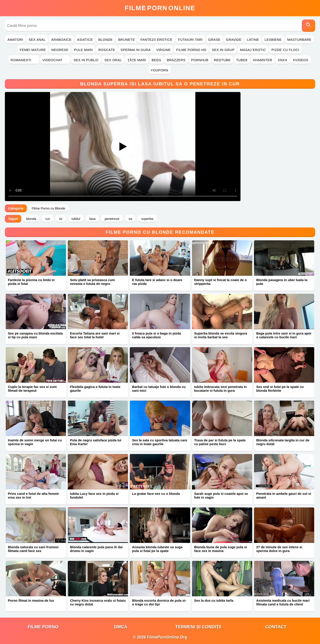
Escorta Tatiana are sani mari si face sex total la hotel (95, 335)
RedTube (222, 60)
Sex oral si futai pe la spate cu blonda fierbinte (280, 389)
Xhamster (263, 60)
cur (48, 219)
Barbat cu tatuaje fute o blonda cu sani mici (159, 389)
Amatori (15, 40)
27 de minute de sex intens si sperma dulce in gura (279, 549)
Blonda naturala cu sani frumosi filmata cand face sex (33, 549)
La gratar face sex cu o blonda (156, 494)
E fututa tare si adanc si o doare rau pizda (157, 282)
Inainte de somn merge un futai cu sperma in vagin (35, 442)
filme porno (43, 627)
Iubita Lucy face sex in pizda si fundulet (94, 495)
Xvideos (301, 60)
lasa (92, 219)
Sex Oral (113, 60)
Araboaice (61, 40)
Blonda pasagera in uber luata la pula (282, 282)
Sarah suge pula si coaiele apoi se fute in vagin (221, 495)
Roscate (107, 50)
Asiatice (85, 40)
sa (130, 219)
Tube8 (242, 60)
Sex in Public (86, 60)
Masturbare (299, 40)
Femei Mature (33, 50)
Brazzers (176, 60)
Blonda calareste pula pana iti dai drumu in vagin (96, 549)
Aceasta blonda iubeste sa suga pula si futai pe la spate (157, 549)
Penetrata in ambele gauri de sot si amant (284, 495)
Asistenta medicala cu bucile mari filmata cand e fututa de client (283, 602)
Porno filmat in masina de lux (31, 600)
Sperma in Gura (136, 50)
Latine (253, 40)
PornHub (200, 60)
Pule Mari (83, 50)
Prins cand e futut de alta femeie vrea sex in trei (33, 495)
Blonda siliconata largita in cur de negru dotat (283, 442)
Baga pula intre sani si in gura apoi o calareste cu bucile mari (284, 335)
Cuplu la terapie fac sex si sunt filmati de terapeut (32, 389)
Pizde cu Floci (285, 50)
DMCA (121, 627)
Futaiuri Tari (190, 40)
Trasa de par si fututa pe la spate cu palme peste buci (220, 442)
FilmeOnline (160, 8)
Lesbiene (273, 40)
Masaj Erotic (253, 50)
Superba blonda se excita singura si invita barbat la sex (221, 335)
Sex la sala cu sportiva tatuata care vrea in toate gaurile (160, 442)
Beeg (157, 60)
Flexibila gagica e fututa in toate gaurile (95, 389)
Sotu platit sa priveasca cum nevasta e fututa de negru (92, 282)
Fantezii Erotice (156, 40)
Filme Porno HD (191, 50)
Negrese (60, 50)
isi (61, 219)
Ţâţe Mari (137, 60)
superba (147, 219)
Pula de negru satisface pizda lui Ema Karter (96, 442)
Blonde (106, 40)
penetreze (112, 219)
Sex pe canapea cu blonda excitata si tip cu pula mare (35, 335)
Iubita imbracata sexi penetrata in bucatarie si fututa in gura (221, 389)
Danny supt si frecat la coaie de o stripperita (221, 282)
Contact (276, 627)
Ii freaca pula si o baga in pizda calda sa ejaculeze (156, 335)
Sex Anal (37, 40)
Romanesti (24, 60)
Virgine (163, 50)
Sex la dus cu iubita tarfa (214, 600)
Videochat (55, 60)
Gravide (234, 40)
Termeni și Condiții (198, 627)
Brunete (127, 40)
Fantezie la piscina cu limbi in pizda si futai (31, 282)
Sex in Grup (223, 50)
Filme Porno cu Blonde (48, 208)
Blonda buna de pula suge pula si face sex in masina (221, 549)
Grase (214, 40)
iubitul (76, 219)
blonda (31, 219)
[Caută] (308, 26)
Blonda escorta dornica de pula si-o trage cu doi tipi (159, 602)
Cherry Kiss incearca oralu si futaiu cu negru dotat (98, 602)
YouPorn (159, 70)
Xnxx (282, 60)
